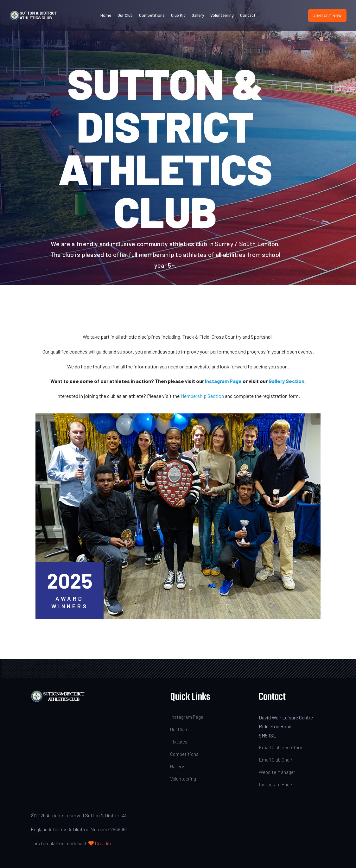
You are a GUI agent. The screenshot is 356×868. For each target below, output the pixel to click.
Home (106, 15)
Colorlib (103, 843)
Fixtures (179, 741)
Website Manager (277, 772)
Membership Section (202, 396)
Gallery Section (286, 381)
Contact (248, 15)
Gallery (198, 15)
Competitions (152, 15)
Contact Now (327, 16)
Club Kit (178, 15)
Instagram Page (223, 381)
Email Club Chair (276, 759)
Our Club (125, 15)
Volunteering (222, 15)
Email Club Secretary (281, 747)
